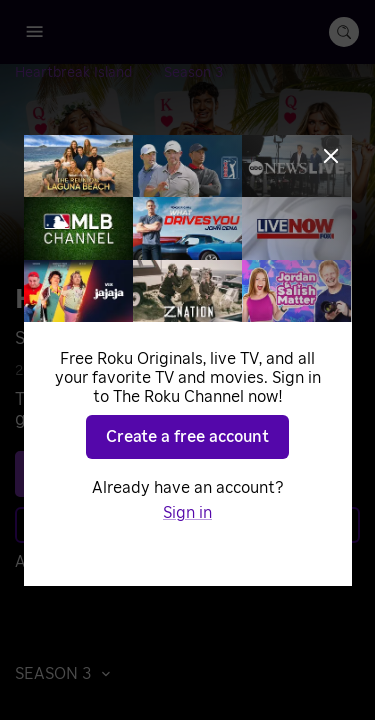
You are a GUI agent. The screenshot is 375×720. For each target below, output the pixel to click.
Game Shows (164, 371)
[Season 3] (193, 73)
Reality (247, 371)
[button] (68, 674)
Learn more (186, 525)
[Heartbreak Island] (89, 73)
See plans (183, 474)
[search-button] (344, 32)
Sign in (195, 562)
